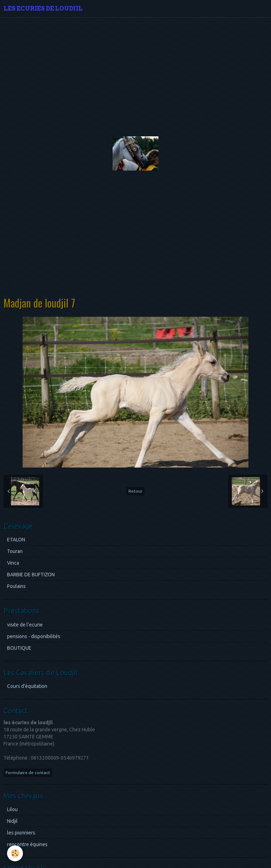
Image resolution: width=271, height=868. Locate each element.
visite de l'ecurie (25, 625)
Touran (15, 551)
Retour (135, 491)
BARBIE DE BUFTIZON (31, 575)
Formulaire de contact (28, 772)
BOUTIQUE (19, 648)
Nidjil (12, 821)
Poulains (16, 586)
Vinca (13, 563)
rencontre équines (27, 844)
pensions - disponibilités (34, 636)
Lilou (12, 809)
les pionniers (21, 833)
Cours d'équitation (27, 686)
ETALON (16, 540)
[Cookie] (15, 853)
